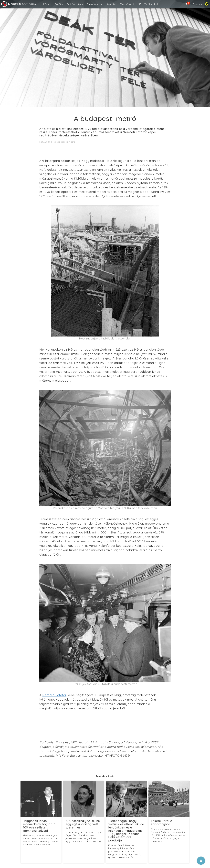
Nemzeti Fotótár (54, 695)
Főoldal (47, 4)
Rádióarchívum (75, 4)
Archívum (18, 4)
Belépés (197, 4)
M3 (140, 4)
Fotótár (59, 4)
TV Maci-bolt (151, 4)
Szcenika (111, 4)
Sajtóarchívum (95, 4)
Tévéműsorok (127, 4)
